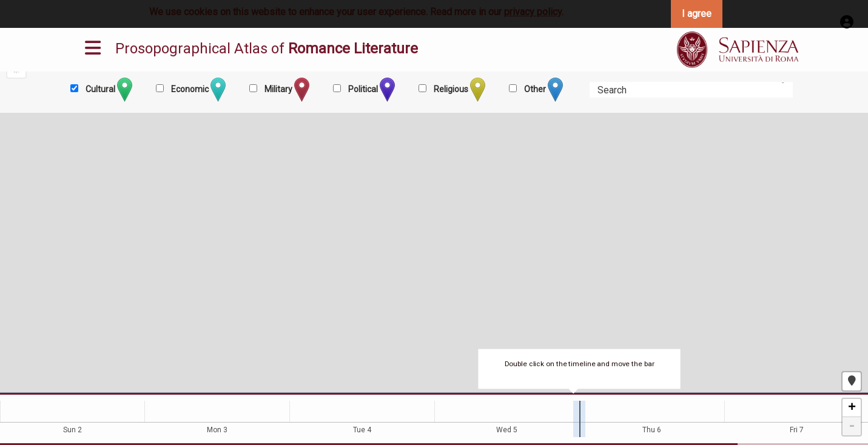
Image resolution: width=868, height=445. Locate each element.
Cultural (108, 90)
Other (543, 90)
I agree (697, 14)
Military (286, 90)
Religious (459, 90)
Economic (197, 90)
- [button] (852, 426)
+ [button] (852, 408)
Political (371, 90)
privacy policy (533, 12)
